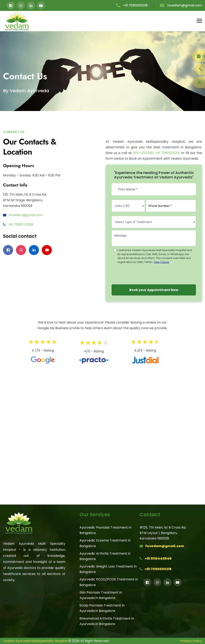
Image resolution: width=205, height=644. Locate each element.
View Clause (162, 262)
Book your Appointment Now (154, 290)
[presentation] (142, 273)
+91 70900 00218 (21, 225)
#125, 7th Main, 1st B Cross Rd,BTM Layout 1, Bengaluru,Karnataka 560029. (163, 533)
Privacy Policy (191, 641)
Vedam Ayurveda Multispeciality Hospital (35, 641)
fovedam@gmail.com (181, 5)
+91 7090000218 (132, 5)
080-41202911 (143, 153)
